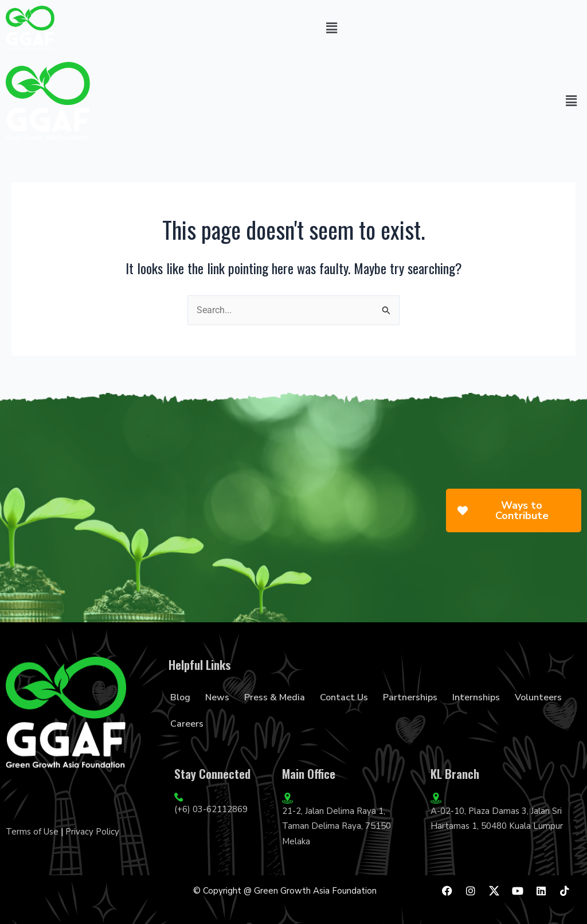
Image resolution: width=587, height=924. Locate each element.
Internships (476, 697)
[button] (331, 28)
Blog (180, 697)
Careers (187, 724)
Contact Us (344, 697)
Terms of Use (32, 832)
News (217, 697)
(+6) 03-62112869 (211, 809)
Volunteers (538, 697)
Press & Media (275, 697)
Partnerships (410, 697)
